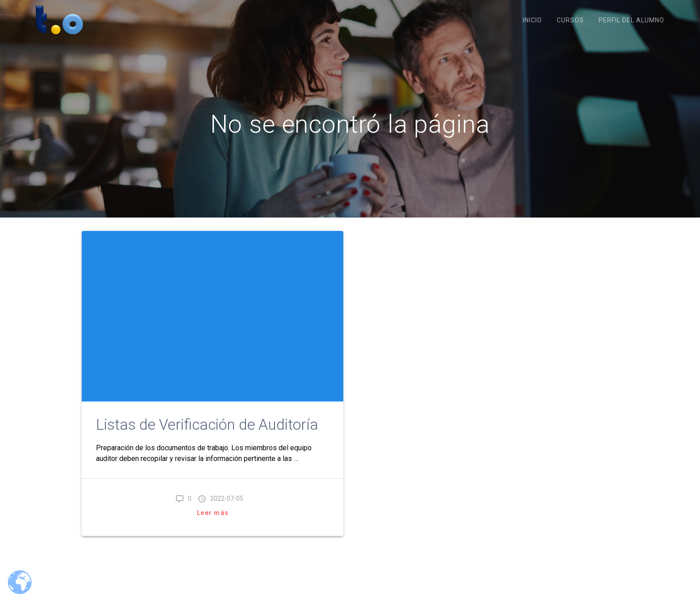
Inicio (532, 20)
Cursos (570, 20)
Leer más (213, 513)
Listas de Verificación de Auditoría (207, 425)
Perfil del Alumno (631, 20)
